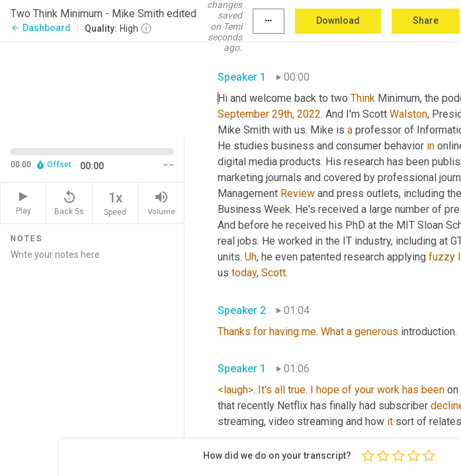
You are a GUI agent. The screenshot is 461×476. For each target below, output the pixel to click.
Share (426, 20)
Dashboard (41, 28)
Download (338, 20)
